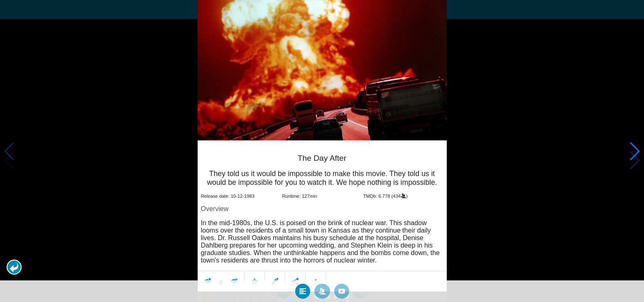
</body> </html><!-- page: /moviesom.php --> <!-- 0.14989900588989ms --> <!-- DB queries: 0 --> (322, 151)
